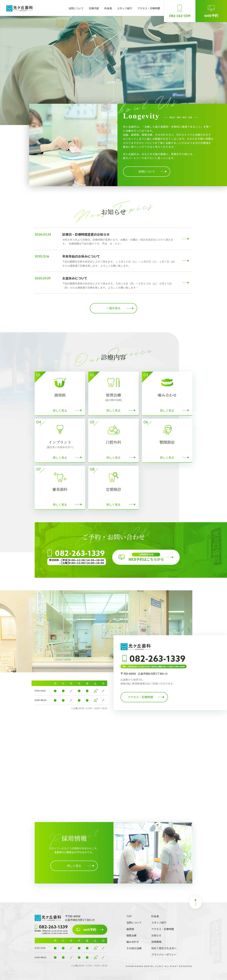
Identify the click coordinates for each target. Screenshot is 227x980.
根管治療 (131, 935)
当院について (76, 8)
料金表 (108, 8)
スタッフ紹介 (125, 8)
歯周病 (130, 929)
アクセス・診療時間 (149, 8)
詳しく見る (74, 866)
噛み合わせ (133, 942)
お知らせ (156, 935)
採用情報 (156, 942)
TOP (129, 916)
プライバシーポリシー (164, 954)
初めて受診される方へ (164, 948)
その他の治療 (134, 948)
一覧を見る (113, 308)
